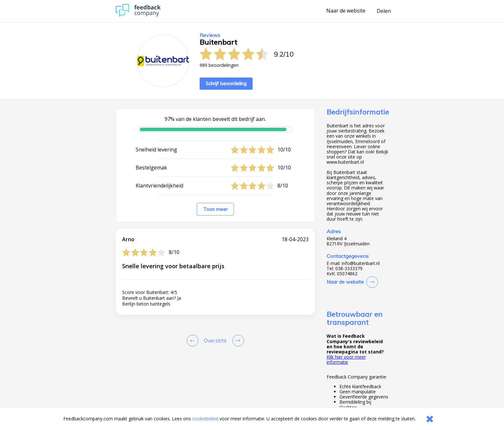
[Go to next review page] (237, 341)
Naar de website (346, 11)
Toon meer (215, 209)
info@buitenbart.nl (361, 263)
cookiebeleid (205, 419)
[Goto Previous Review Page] (194, 341)
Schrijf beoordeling (226, 83)
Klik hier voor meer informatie (346, 359)
